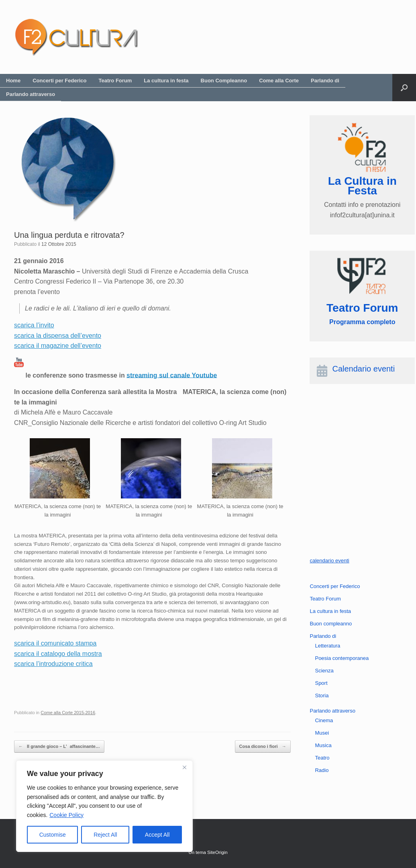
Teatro (322, 758)
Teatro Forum (115, 81)
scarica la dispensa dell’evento (58, 336)
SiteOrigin (217, 852)
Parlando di (325, 81)
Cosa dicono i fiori (263, 746)
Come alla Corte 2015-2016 (68, 713)
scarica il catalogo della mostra (58, 654)
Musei (322, 733)
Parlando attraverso (31, 94)
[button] (404, 88)
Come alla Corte (279, 81)
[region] (104, 806)
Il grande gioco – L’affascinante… (59, 746)
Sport (321, 683)
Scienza (324, 671)
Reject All (105, 835)
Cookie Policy (66, 815)
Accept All (157, 835)
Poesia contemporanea (342, 658)
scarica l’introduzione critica (53, 664)
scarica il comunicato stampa (55, 643)
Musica (323, 745)
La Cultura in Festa (362, 186)
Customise (53, 835)
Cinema (324, 720)
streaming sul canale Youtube (172, 375)
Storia (322, 695)
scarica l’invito (34, 325)
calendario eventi (329, 561)
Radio (322, 770)
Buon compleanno (331, 624)
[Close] (184, 767)
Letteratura (327, 646)
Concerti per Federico (59, 81)
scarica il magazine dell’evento (58, 346)
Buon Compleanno (224, 81)
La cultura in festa (166, 81)
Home (13, 81)
